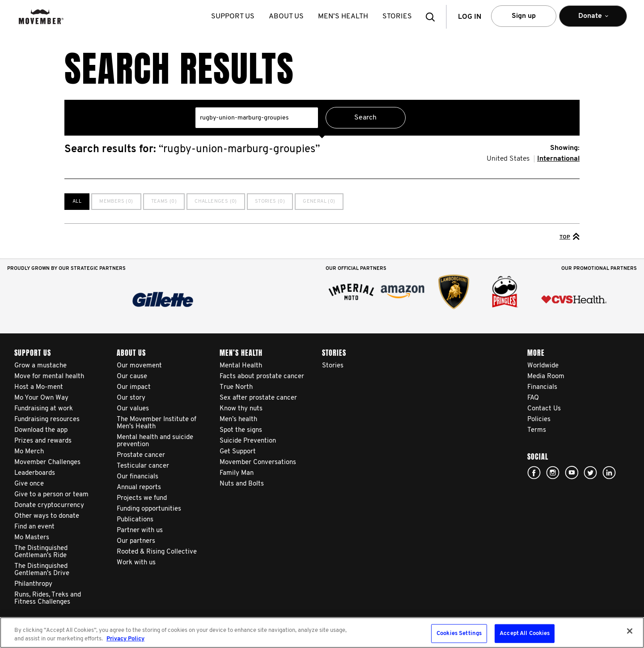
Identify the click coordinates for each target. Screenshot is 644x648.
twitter (590, 473)
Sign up (524, 16)
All (77, 202)
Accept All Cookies (525, 633)
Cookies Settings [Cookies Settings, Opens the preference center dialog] (459, 633)
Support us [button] (233, 17)
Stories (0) (270, 202)
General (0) (319, 202)
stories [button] (398, 17)
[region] (322, 633)
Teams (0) (164, 202)
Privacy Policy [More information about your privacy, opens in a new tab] (125, 639)
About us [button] (287, 17)
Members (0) (116, 202)
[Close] (630, 631)
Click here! (553, 473)
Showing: (565, 148)
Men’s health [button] (343, 17)
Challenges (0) (216, 202)
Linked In (609, 473)
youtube (572, 473)
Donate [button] (593, 20)
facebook (534, 473)
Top (570, 236)
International (558, 159)
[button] (433, 17)
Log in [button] (470, 17)
